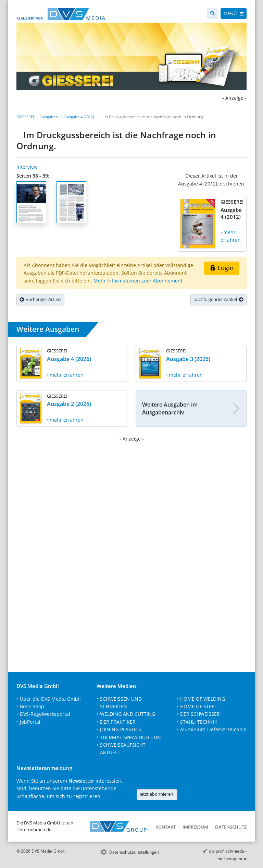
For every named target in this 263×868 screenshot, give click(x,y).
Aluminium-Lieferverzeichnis (213, 729)
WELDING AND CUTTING (128, 714)
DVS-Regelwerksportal (45, 714)
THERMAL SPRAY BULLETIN (130, 737)
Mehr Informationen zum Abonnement (138, 281)
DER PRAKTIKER (118, 722)
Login (222, 268)
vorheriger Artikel (40, 299)
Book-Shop (32, 706)
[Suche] (212, 14)
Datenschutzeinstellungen (134, 852)
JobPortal (30, 722)
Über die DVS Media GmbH (51, 699)
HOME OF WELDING (203, 699)
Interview (27, 167)
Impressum (195, 827)
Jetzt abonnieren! (157, 794)
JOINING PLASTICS (121, 729)
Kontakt (166, 827)
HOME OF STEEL (198, 706)
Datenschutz (231, 827)
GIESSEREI (25, 117)
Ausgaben (49, 117)
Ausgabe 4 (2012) (79, 117)
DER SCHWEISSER (200, 714)
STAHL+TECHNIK (199, 722)
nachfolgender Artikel (218, 299)
